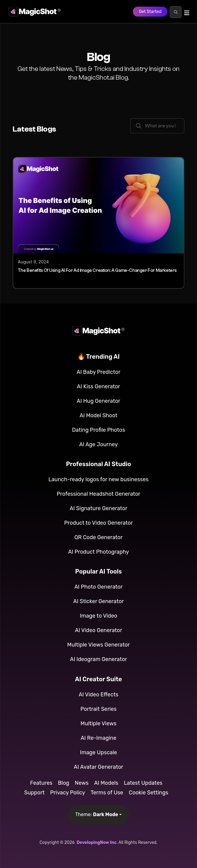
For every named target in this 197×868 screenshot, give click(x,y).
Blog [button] (63, 783)
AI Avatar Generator (98, 767)
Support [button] (34, 793)
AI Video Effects (98, 695)
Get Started (150, 12)
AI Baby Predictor (98, 372)
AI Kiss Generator (98, 386)
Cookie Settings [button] (148, 793)
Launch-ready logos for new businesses (99, 479)
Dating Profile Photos (98, 430)
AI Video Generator (99, 630)
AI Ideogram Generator (98, 659)
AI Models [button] (106, 783)
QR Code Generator (98, 537)
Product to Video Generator (98, 523)
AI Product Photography (98, 552)
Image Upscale (99, 752)
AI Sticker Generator (98, 601)
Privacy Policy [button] (67, 793)
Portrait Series (98, 709)
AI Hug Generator (98, 401)
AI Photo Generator (98, 587)
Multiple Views (98, 723)
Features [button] (41, 783)
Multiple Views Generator (98, 645)
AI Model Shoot (98, 415)
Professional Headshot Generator (98, 494)
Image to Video (98, 616)
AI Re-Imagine (99, 738)
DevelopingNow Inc (96, 843)
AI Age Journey (98, 444)
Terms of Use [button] (107, 793)
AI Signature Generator (98, 508)
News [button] (82, 783)
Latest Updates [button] (143, 783)
